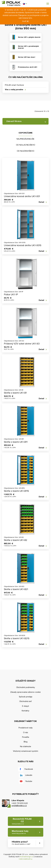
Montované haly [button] (20, 832)
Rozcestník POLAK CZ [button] (22, 821)
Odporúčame (25, 133)
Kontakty (25, 711)
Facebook (29, 769)
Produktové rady (26, 728)
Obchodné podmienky (26, 687)
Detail (41, 202)
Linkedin (29, 775)
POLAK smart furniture (14, 85)
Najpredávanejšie (25, 139)
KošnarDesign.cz (27, 857)
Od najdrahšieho (26, 151)
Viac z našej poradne (14, 90)
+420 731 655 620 (20, 803)
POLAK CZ (11, 2)
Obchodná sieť (25, 701)
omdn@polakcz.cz (19, 806)
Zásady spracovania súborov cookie (25, 692)
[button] (25, 4)
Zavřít (26, 21)
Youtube (29, 781)
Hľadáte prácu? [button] (21, 843)
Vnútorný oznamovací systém (26, 751)
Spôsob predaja (26, 697)
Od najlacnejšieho (26, 145)
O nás (26, 732)
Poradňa (26, 737)
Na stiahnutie (26, 746)
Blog (26, 742)
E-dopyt (26, 706)
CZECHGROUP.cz (26, 859)
